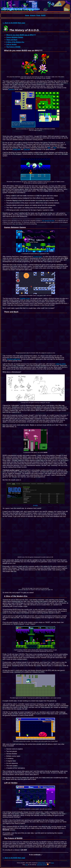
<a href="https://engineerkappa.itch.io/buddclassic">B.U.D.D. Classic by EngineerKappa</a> (35, 581)
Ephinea (11, 89)
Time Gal (27, 149)
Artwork (33, 15)
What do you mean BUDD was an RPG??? (21, 35)
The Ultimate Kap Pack (48, 221)
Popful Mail (17, 149)
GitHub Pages (42, 863)
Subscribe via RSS (43, 865)
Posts (38, 15)
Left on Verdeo (11, 44)
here (27, 865)
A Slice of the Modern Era (15, 42)
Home (27, 15)
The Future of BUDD (13, 47)
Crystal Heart (38, 257)
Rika (55, 148)
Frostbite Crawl (25, 298)
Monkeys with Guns (14, 359)
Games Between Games (15, 37)
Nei (49, 148)
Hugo (52, 863)
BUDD (43, 15)
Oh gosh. (35, 505)
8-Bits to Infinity (61, 364)
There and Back (12, 40)
